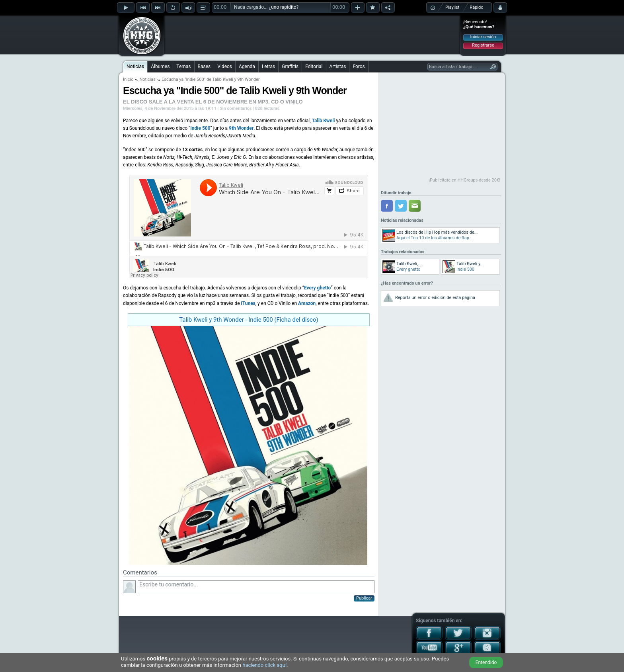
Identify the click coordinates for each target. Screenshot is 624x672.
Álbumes (160, 66)
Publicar (364, 598)
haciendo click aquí (264, 665)
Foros (359, 66)
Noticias (135, 66)
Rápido (476, 7)
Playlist (452, 7)
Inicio (128, 79)
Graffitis (290, 66)
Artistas (338, 66)
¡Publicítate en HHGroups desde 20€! (464, 180)
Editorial (314, 66)
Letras (268, 66)
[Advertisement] (312, 35)
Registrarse (483, 45)
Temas (183, 66)
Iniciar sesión (483, 37)
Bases (204, 66)
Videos (225, 66)
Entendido (486, 662)
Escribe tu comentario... (256, 587)
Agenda (247, 66)
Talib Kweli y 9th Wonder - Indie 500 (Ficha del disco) (249, 320)
